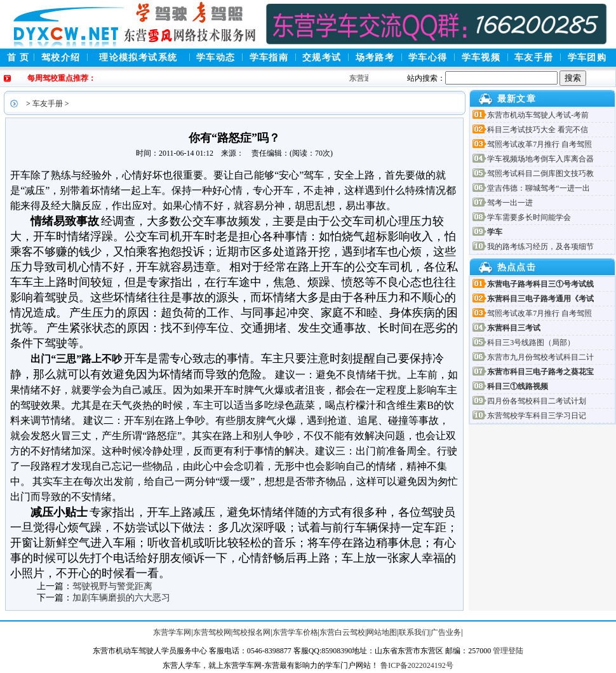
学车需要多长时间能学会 (529, 217)
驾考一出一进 (510, 203)
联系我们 (414, 632)
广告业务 (446, 632)
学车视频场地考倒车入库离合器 (540, 159)
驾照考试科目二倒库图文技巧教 (540, 173)
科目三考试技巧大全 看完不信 (538, 130)
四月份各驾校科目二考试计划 (537, 401)
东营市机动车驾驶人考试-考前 (538, 115)
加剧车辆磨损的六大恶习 (121, 598)
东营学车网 (172, 632)
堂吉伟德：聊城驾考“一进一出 (538, 188)
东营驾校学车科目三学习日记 (537, 416)
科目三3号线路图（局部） (531, 343)
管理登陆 (508, 651)
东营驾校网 (212, 632)
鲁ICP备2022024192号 (417, 665)
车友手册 (48, 104)
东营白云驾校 (342, 632)
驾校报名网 (251, 632)
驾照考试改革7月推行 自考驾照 (539, 144)
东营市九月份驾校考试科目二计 (540, 357)
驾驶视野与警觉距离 (112, 586)
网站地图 (382, 632)
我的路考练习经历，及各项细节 (540, 247)
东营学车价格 (295, 632)
